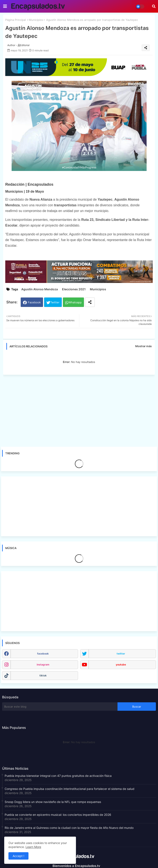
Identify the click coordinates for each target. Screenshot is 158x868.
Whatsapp (75, 302)
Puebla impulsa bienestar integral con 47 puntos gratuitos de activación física (58, 776)
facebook (43, 654)
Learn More (33, 847)
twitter (121, 654)
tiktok (43, 675)
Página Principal (16, 20)
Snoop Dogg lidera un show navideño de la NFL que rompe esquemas (53, 802)
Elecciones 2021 (74, 289)
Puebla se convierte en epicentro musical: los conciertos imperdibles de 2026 (58, 815)
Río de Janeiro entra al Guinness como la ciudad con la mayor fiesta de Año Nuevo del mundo (69, 828)
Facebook (34, 302)
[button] (154, 6)
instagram (43, 665)
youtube (121, 665)
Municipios (36, 20)
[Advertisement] (81, 409)
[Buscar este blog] (60, 707)
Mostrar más (143, 346)
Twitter (55, 302)
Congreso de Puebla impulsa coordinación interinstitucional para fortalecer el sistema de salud (70, 789)
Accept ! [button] (18, 856)
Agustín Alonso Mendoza (40, 289)
